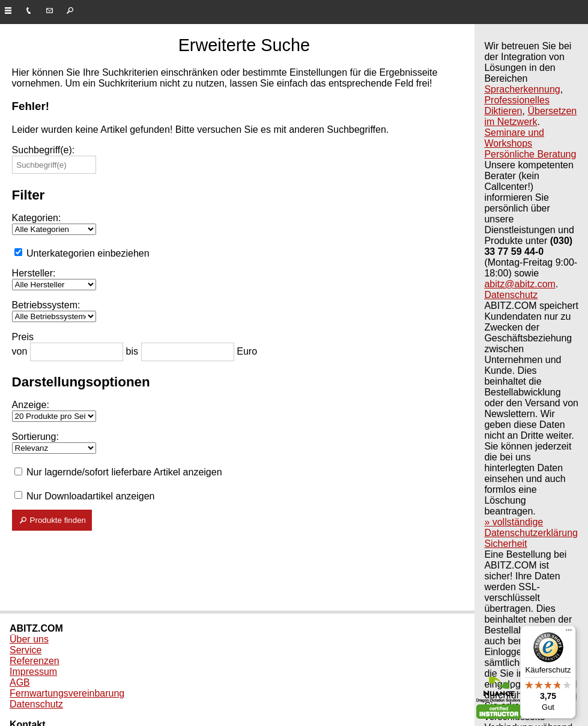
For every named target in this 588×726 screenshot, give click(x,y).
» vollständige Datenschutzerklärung (531, 527)
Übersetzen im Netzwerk (530, 116)
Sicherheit (505, 544)
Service (26, 650)
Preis (23, 337)
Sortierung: (35, 437)
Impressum (33, 672)
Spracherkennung (522, 89)
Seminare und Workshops (514, 138)
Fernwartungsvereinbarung (67, 693)
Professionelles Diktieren (517, 105)
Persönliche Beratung (530, 154)
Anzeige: (31, 405)
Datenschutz (511, 295)
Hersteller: (34, 273)
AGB (20, 682)
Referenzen (35, 661)
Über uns (29, 639)
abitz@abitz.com (520, 284)
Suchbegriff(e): (44, 150)
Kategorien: (37, 218)
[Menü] (569, 633)
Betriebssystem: (46, 305)
